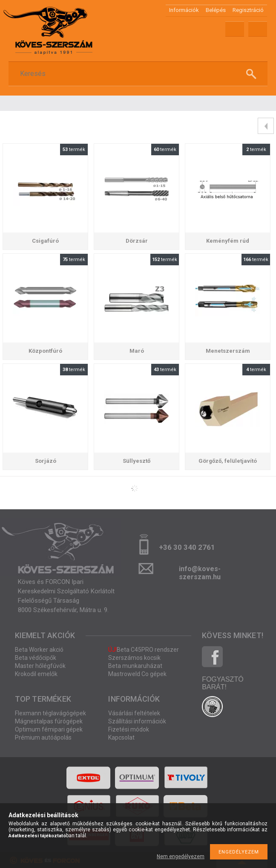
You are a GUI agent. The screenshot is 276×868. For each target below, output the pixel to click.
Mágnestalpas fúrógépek (49, 721)
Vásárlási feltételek (134, 713)
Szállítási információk (137, 721)
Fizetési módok (129, 729)
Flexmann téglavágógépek (50, 713)
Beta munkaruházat (135, 666)
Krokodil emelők (36, 674)
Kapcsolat (121, 737)
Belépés (216, 10)
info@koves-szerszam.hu (200, 571)
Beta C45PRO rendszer (144, 650)
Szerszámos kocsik (134, 658)
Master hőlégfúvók (40, 666)
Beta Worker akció (39, 650)
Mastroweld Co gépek (137, 674)
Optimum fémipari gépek (49, 729)
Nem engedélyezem (181, 856)
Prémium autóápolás (43, 737)
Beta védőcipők (36, 658)
